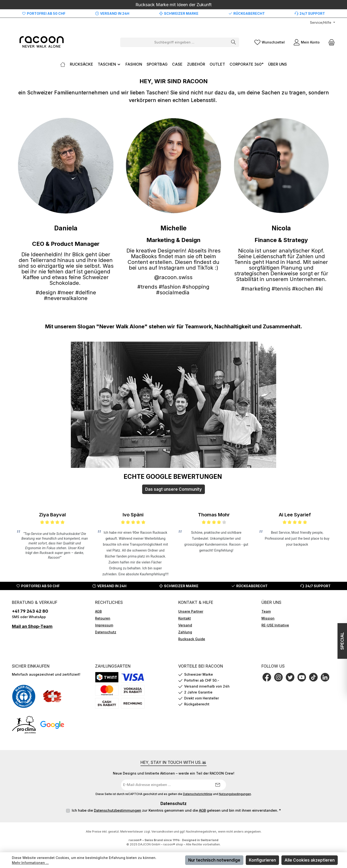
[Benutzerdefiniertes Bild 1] (24, 696)
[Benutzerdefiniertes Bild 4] (52, 725)
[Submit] (218, 785)
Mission (268, 618)
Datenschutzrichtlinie (198, 794)
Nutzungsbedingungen (235, 794)
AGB (98, 611)
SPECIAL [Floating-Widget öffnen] (341, 641)
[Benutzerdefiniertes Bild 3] (24, 725)
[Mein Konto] (306, 42)
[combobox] (174, 42)
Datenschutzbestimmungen (118, 810)
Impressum (104, 625)
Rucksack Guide (192, 639)
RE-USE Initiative (275, 625)
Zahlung (185, 632)
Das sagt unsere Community (173, 489)
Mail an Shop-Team (32, 626)
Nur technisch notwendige (214, 860)
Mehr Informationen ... (30, 863)
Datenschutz (106, 632)
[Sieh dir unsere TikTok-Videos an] (313, 677)
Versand (185, 625)
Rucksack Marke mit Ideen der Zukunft (173, 5)
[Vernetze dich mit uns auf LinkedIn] (325, 677)
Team (266, 611)
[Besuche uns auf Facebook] (267, 677)
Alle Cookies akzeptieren (310, 860)
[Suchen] (234, 42)
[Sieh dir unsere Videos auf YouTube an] (302, 677)
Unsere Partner (191, 611)
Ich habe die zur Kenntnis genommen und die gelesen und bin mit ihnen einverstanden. (176, 810)
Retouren (103, 618)
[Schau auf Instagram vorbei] (278, 677)
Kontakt (185, 618)
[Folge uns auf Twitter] (290, 677)
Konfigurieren (262, 860)
